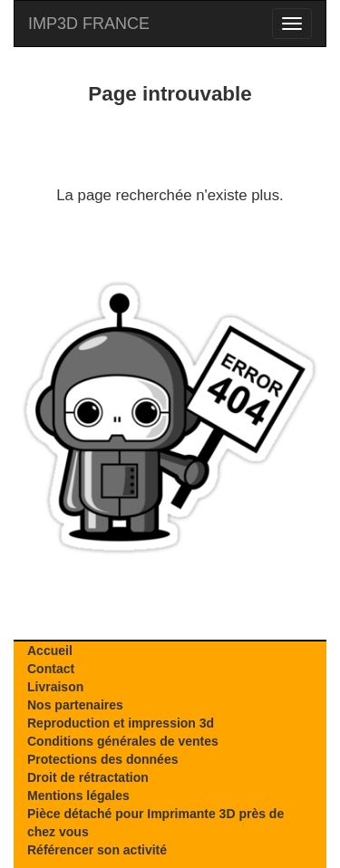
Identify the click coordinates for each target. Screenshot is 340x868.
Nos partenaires (75, 705)
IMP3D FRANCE (89, 24)
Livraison (55, 687)
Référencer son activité (97, 850)
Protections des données (102, 759)
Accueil (50, 651)
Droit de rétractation (88, 777)
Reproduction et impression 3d (121, 723)
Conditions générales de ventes (123, 741)
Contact (51, 669)
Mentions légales (78, 796)
